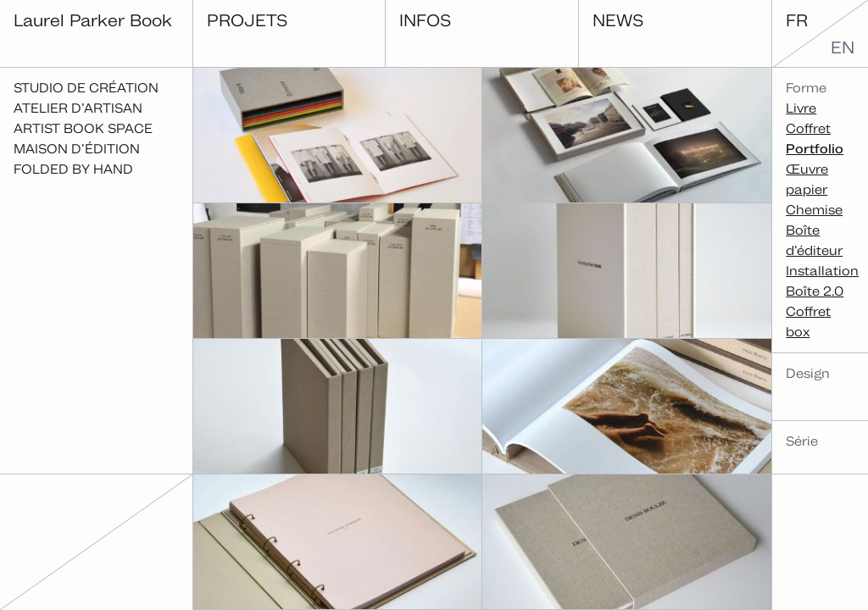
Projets (247, 20)
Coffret (808, 128)
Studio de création (86, 88)
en (843, 47)
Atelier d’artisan (78, 108)
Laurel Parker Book (93, 20)
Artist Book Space (83, 128)
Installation (822, 271)
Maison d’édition (77, 149)
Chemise (814, 210)
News (618, 20)
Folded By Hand (73, 169)
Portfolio (815, 149)
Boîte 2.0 (815, 291)
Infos (425, 20)
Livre (801, 108)
